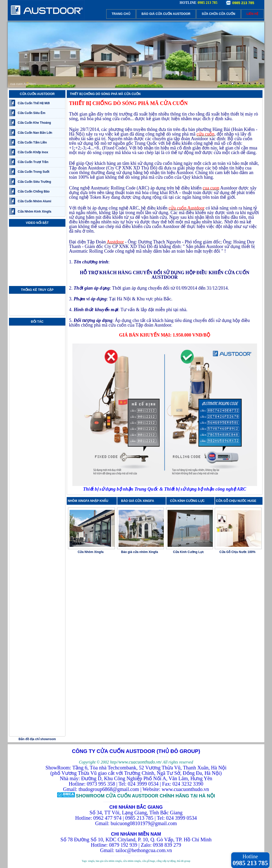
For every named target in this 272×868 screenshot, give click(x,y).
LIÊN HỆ (252, 14)
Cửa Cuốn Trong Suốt (33, 172)
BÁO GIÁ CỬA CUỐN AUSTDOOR (166, 14)
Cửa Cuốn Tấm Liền (32, 142)
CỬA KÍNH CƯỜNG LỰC (189, 501)
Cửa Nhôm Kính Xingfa (35, 212)
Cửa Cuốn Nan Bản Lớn (35, 133)
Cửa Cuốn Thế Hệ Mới (34, 103)
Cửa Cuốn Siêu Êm (32, 113)
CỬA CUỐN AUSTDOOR (37, 94)
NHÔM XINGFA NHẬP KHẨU (88, 501)
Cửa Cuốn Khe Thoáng (34, 123)
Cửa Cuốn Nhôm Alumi (35, 201)
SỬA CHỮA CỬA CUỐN (218, 14)
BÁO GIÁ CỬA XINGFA (139, 501)
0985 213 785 (243, 3)
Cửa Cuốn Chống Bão (34, 192)
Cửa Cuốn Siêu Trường (34, 182)
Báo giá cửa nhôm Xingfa (140, 552)
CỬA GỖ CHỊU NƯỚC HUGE (236, 501)
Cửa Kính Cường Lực (188, 552)
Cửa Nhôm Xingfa (91, 552)
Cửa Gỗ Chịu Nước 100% (237, 552)
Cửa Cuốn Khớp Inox (33, 152)
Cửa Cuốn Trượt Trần (33, 162)
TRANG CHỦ (121, 14)
